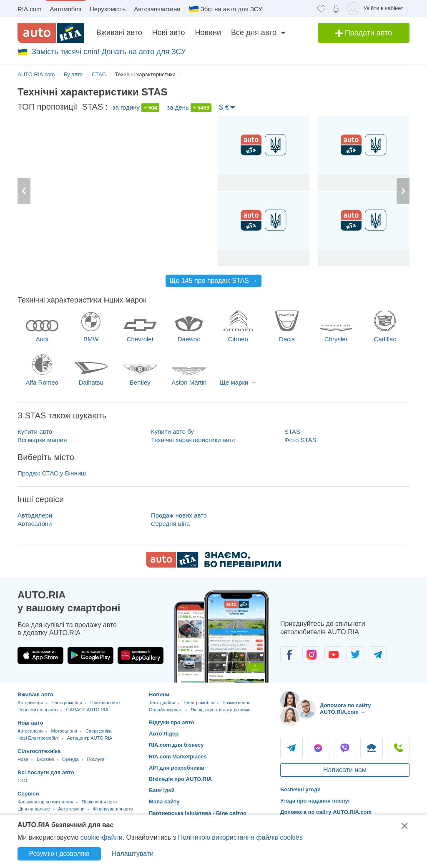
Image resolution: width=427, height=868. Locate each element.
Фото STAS (300, 440)
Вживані (45, 759)
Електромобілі (67, 703)
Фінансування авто (113, 809)
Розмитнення (237, 703)
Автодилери (35, 515)
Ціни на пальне (34, 809)
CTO (22, 780)
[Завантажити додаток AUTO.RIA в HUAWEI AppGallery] (141, 655)
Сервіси (28, 794)
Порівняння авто (99, 802)
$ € (224, 107)
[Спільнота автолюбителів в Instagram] (311, 655)
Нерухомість (108, 9)
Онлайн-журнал (166, 710)
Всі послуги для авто (46, 772)
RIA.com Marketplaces (178, 757)
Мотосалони (64, 731)
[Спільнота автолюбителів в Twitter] (355, 655)
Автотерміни (72, 809)
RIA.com (30, 9)
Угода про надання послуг (315, 801)
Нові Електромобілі (38, 738)
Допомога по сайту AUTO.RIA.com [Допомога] (326, 812)
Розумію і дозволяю (59, 854)
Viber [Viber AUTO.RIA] (345, 748)
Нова (23, 759)
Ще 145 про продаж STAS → (214, 281)
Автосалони (35, 524)
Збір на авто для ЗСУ (231, 9)
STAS (292, 431)
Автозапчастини (157, 9)
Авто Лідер (164, 734)
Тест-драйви (162, 703)
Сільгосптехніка (39, 751)
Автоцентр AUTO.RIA (90, 738)
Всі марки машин (42, 440)
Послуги (96, 759)
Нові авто (169, 33)
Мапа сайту (164, 802)
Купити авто (35, 431)
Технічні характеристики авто (193, 440)
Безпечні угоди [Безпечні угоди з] (300, 789)
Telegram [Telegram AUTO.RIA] (291, 748)
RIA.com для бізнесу (176, 745)
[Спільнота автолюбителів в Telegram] (378, 655)
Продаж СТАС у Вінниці (52, 473)
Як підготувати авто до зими (221, 710)
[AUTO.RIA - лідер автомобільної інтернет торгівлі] (51, 33)
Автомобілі (66, 9)
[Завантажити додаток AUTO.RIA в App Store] (40, 655)
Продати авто (364, 33)
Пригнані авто (105, 703)
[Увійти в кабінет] (376, 9)
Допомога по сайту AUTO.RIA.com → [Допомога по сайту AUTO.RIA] (345, 709)
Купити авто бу (172, 431)
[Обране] (321, 9)
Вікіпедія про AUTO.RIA (180, 779)
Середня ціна (170, 524)
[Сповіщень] (336, 9)
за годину (136, 108)
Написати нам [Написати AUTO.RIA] (345, 770)
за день (189, 108)
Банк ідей (162, 790)
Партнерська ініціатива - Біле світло (198, 813)
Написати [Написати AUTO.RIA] (372, 748)
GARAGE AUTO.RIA (87, 710)
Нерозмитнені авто (38, 710)
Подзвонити (398, 748)
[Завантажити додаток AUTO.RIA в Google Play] (90, 655)
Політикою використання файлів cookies (240, 837)
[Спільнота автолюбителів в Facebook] (289, 655)
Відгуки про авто (172, 722)
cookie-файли (102, 837)
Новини (208, 33)
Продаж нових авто (179, 515)
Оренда (70, 759)
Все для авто (254, 33)
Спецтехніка (98, 731)
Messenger (318, 748)
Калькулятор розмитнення (45, 802)
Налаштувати (133, 854)
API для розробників (177, 768)
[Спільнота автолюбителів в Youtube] (333, 655)
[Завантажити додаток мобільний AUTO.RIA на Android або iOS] (222, 637)
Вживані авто (119, 33)
